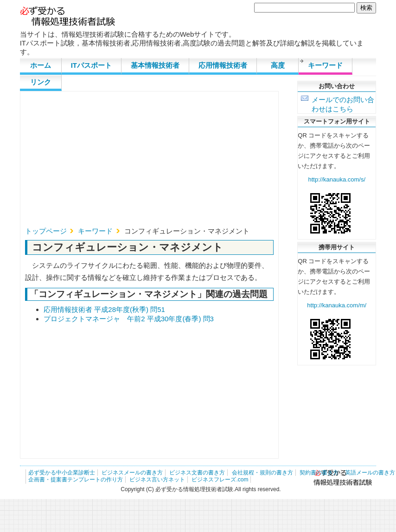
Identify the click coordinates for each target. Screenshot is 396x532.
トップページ (46, 231)
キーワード (325, 65)
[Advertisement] (129, 162)
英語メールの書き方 (370, 473)
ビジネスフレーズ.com (220, 480)
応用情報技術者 (223, 65)
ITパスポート (91, 65)
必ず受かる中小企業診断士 (62, 473)
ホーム (41, 65)
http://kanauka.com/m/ (337, 305)
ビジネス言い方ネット (157, 480)
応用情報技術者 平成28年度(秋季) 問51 (104, 309)
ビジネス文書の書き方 (197, 473)
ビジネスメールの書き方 (132, 473)
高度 (278, 65)
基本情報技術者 (155, 65)
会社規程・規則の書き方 (262, 473)
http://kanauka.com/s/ (337, 179)
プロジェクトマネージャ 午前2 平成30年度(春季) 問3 (129, 319)
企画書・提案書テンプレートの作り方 (76, 480)
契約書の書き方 (319, 473)
